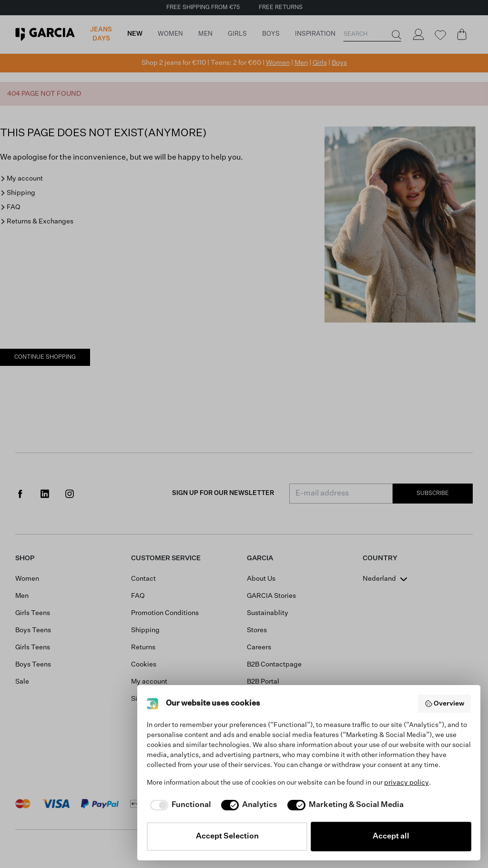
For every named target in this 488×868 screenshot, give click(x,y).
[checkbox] (179, 805)
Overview (445, 704)
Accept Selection (227, 837)
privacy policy (407, 783)
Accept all (391, 837)
